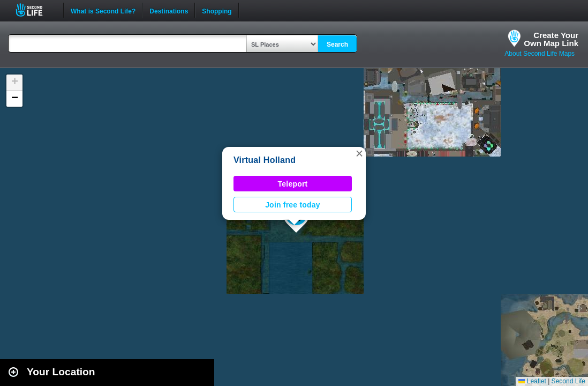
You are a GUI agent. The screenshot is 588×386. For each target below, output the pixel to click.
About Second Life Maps (540, 54)
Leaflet (532, 381)
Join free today (293, 205)
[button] (359, 153)
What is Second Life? (103, 10)
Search (337, 44)
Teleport (293, 184)
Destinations (169, 10)
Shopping (217, 10)
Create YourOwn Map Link (551, 39)
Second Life (35, 10)
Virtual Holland (265, 160)
